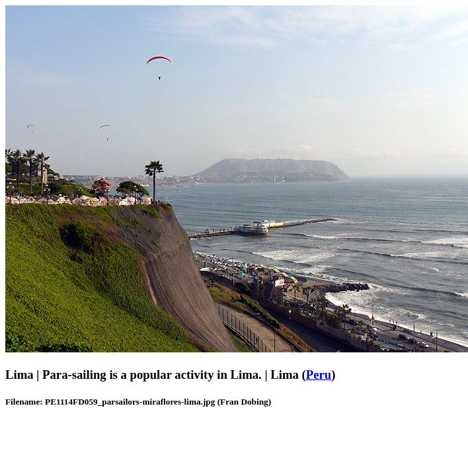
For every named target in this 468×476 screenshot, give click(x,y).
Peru (319, 375)
